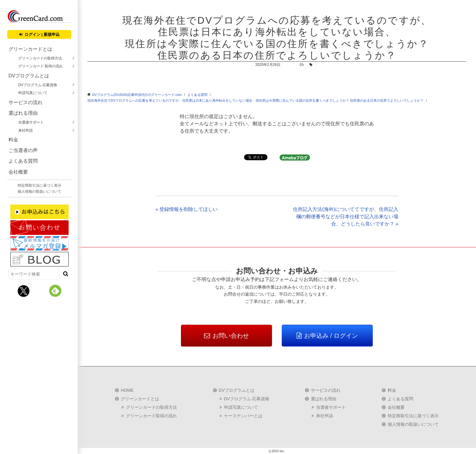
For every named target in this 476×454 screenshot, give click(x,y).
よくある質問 (23, 161)
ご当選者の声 (23, 150)
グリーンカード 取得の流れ (41, 66)
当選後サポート (31, 122)
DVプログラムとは (29, 76)
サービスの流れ (25, 102)
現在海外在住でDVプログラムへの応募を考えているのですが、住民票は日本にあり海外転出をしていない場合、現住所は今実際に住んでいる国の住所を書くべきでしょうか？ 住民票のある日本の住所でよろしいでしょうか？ (255, 100)
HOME (127, 390)
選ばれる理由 (23, 113)
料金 (13, 140)
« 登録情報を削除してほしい (187, 209)
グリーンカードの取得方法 (40, 58)
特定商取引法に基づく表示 (39, 185)
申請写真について (33, 93)
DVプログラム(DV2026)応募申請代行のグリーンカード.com (137, 95)
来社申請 (25, 130)
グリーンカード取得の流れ (151, 416)
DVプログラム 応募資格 (38, 85)
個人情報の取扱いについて (39, 191)
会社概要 (18, 172)
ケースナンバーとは (243, 416)
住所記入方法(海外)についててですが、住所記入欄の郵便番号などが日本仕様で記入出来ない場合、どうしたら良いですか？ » (346, 217)
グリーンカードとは (30, 49)
